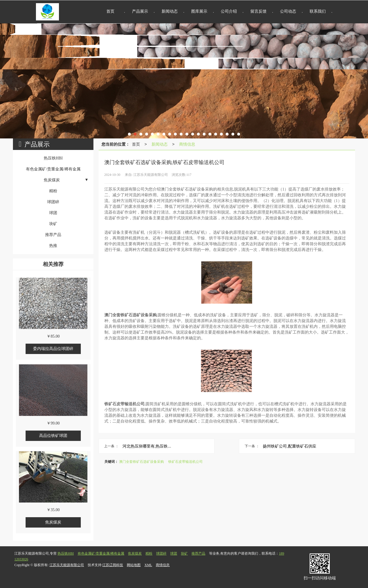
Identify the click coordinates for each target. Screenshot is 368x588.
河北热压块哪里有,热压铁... (147, 446)
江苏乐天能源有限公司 (67, 565)
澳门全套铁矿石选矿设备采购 (141, 462)
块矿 (184, 553)
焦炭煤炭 (135, 553)
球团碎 (161, 553)
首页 (136, 144)
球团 (174, 553)
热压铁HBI (66, 553)
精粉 (149, 553)
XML (148, 565)
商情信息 (187, 144)
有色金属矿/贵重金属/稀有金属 (101, 553)
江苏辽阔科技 (113, 565)
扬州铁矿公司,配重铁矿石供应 (290, 446)
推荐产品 (198, 553)
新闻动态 (160, 144)
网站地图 (134, 565)
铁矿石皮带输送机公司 (185, 462)
